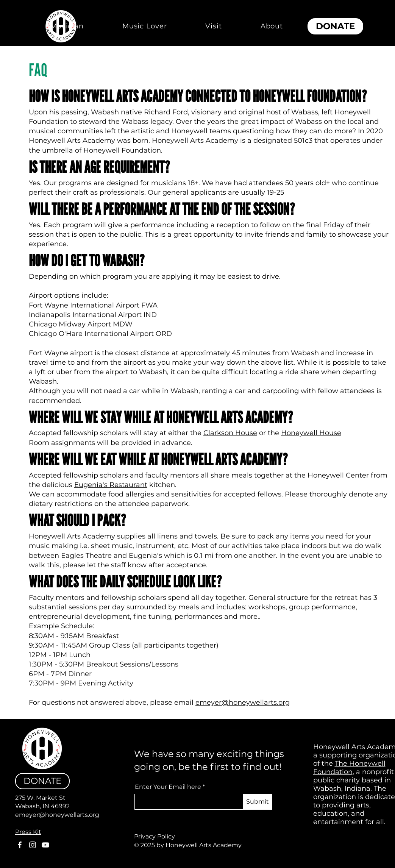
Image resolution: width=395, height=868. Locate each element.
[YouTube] (45, 845)
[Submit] (258, 802)
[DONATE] (335, 26)
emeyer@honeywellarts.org (243, 703)
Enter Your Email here (168, 787)
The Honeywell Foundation (349, 768)
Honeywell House (311, 433)
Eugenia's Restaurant (111, 485)
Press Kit (28, 832)
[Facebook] (20, 845)
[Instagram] (33, 845)
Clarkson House (230, 433)
